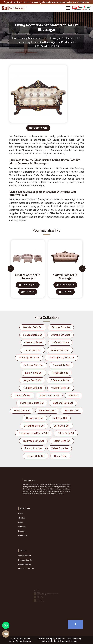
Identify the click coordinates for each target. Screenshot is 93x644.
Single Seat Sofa (32, 380)
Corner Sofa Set (33, 350)
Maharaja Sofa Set (29, 358)
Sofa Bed (73, 395)
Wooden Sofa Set (33, 327)
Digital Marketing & (50, 641)
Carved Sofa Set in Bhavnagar (65, 277)
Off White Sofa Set (34, 426)
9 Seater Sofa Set (61, 388)
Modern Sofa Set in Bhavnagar (28, 277)
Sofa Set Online (60, 342)
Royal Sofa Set (60, 373)
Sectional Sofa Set (63, 403)
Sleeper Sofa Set (36, 456)
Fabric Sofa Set (33, 448)
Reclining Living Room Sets (34, 433)
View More (29, 293)
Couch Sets (60, 456)
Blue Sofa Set (72, 411)
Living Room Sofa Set (32, 403)
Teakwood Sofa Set (33, 441)
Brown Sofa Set (35, 418)
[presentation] (11, 269)
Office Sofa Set (66, 433)
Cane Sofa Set (23, 395)
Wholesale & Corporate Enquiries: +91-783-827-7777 (64, 2)
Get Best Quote (40, 129)
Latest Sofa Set (62, 441)
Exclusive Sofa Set (33, 365)
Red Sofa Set (60, 418)
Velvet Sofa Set (60, 448)
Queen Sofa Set (61, 365)
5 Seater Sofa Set (60, 380)
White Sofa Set (47, 411)
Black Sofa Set (22, 411)
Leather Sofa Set (33, 342)
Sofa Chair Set (61, 426)
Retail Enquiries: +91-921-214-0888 (21, 2)
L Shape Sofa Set (32, 335)
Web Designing (74, 639)
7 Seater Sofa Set (32, 388)
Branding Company (69, 641)
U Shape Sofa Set (60, 335)
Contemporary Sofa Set (61, 358)
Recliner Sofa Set (60, 350)
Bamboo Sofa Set (49, 395)
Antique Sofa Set (61, 327)
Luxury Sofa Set (34, 373)
